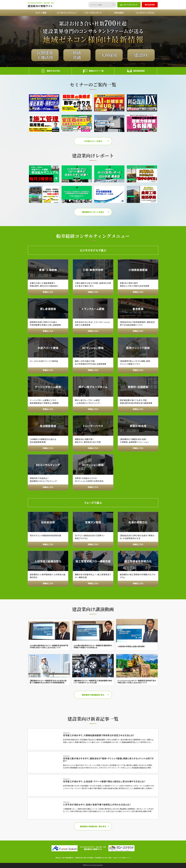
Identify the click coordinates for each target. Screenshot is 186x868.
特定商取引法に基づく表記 (103, 858)
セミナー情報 (41, 13)
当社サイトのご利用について (122, 858)
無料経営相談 (150, 5)
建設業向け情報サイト (40, 6)
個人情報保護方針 (68, 858)
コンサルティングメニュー (67, 13)
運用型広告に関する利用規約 (84, 858)
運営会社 (58, 858)
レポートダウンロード (129, 5)
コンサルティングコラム (145, 13)
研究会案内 (119, 13)
